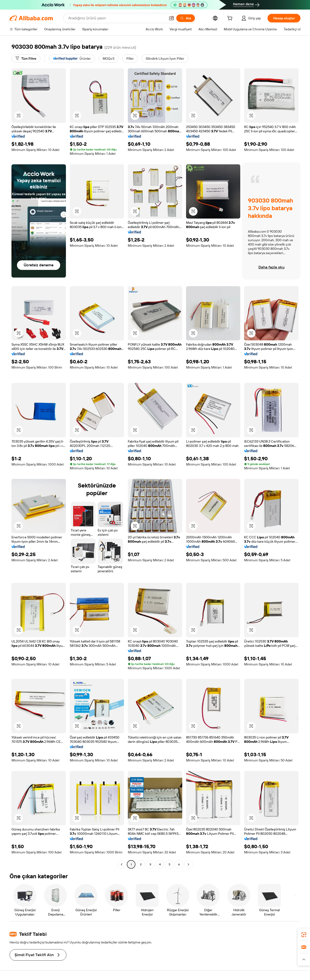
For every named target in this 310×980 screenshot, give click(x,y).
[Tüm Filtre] (26, 59)
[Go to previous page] (122, 864)
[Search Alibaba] (117, 18)
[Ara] (186, 18)
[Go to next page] (188, 864)
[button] (171, 18)
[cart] (231, 19)
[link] (304, 935)
